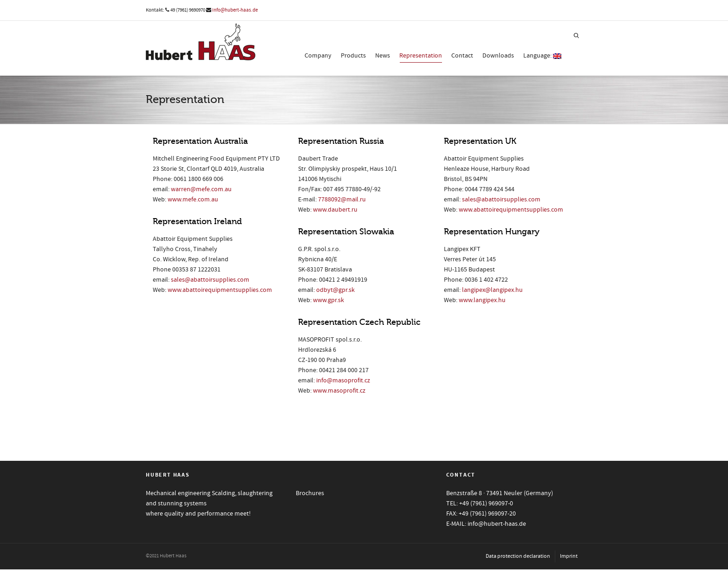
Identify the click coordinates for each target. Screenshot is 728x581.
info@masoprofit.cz (343, 381)
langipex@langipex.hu (492, 290)
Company (318, 56)
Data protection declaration (518, 556)
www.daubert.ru (335, 210)
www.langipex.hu (482, 300)
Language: (542, 56)
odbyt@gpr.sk (335, 290)
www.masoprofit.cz (339, 391)
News (383, 56)
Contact (462, 56)
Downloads (498, 56)
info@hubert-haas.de (235, 10)
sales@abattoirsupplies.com (210, 280)
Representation (421, 57)
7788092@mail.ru (342, 200)
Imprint (569, 556)
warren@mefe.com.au (201, 189)
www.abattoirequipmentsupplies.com (220, 290)
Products (353, 56)
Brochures (310, 493)
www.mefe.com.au (193, 200)
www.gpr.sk (328, 300)
